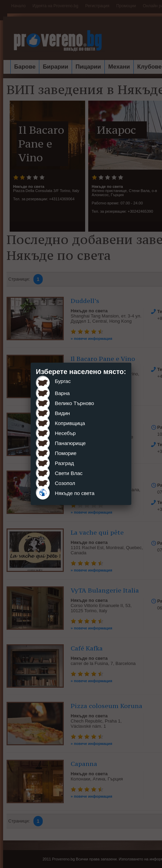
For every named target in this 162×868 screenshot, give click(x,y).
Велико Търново (74, 403)
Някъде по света (75, 493)
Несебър (65, 433)
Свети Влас (69, 473)
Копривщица (70, 423)
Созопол (65, 483)
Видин (62, 413)
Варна (62, 393)
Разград (64, 463)
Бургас (63, 381)
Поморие (66, 453)
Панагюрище (70, 443)
